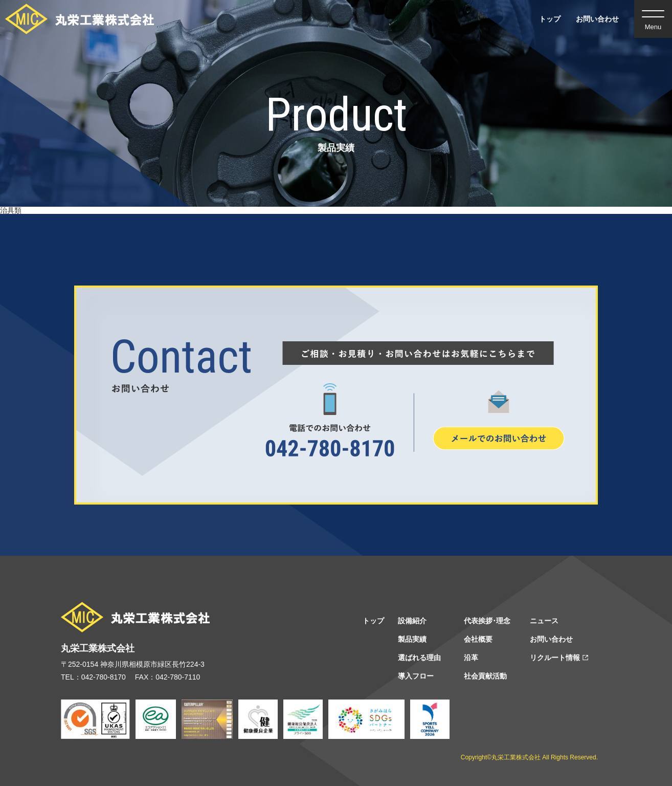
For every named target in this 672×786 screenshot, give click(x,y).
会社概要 (478, 639)
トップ (550, 19)
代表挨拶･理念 (487, 621)
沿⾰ (471, 658)
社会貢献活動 (485, 676)
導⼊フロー (416, 676)
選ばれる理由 (419, 658)
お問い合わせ (597, 19)
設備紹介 (412, 621)
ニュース (544, 621)
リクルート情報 (555, 658)
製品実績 (412, 639)
